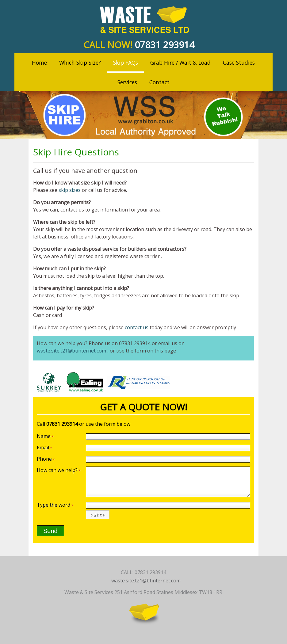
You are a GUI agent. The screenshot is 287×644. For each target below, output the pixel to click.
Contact (159, 82)
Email (44, 448)
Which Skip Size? (80, 63)
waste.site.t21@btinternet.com (71, 351)
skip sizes (70, 190)
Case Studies (239, 63)
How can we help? (59, 470)
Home (39, 63)
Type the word (55, 505)
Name (45, 436)
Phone (46, 459)
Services (127, 82)
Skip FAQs (126, 63)
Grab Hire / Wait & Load (180, 63)
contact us (137, 327)
